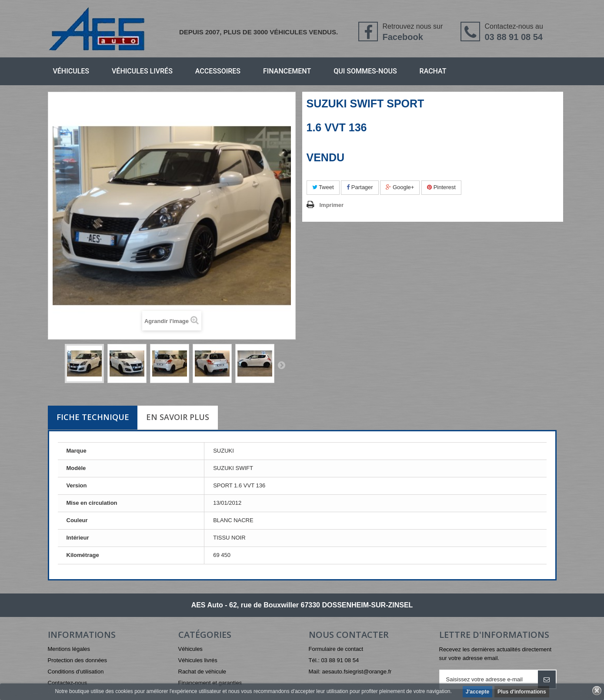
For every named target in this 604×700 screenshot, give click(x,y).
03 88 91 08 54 (513, 37)
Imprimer (332, 205)
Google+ (400, 187)
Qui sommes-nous (365, 71)
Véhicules (71, 71)
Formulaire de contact (336, 649)
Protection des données (78, 660)
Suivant (281, 365)
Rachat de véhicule (202, 672)
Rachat (433, 71)
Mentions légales (69, 649)
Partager (360, 187)
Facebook (402, 37)
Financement (287, 71)
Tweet (323, 187)
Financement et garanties (210, 683)
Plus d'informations (522, 692)
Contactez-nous (68, 683)
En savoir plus (178, 417)
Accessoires (218, 71)
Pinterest (441, 187)
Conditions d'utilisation (76, 672)
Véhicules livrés (142, 71)
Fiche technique (93, 417)
